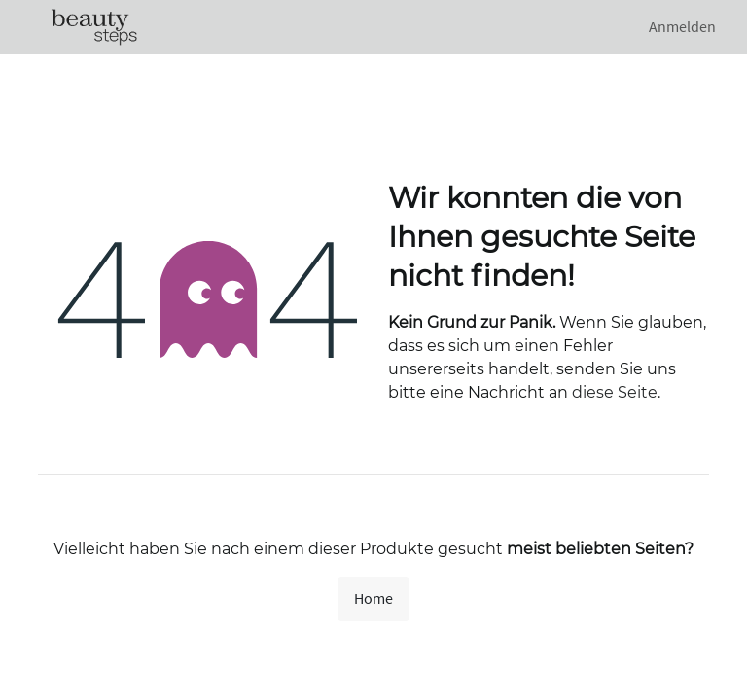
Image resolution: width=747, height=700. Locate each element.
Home (373, 599)
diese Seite (615, 392)
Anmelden (682, 27)
